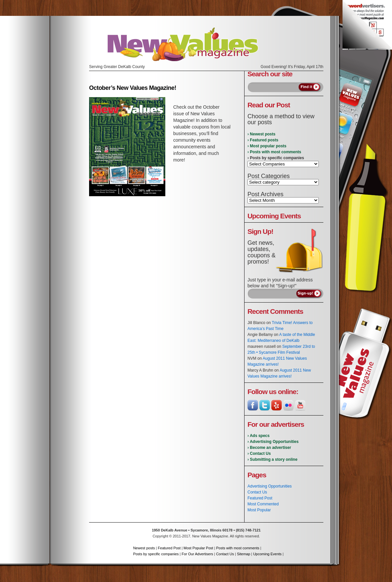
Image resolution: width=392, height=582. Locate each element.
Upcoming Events (267, 554)
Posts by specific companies (156, 554)
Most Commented (263, 504)
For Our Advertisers (197, 554)
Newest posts (144, 548)
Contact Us (257, 492)
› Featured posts (263, 140)
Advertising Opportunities (270, 486)
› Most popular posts (267, 146)
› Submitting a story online (272, 459)
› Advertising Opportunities (273, 442)
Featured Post (260, 498)
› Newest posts (261, 134)
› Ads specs (259, 436)
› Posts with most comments (274, 152)
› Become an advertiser (269, 448)
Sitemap (244, 554)
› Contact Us (259, 454)
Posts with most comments (238, 548)
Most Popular (259, 510)
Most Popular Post (198, 548)
